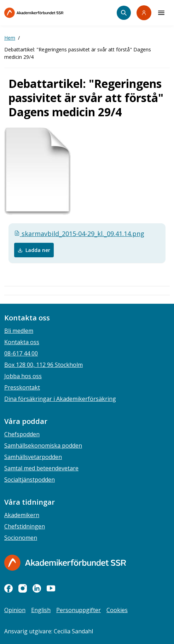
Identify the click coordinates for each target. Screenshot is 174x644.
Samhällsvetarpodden (33, 457)
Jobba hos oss (23, 376)
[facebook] (8, 588)
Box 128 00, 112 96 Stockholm (43, 365)
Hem (10, 38)
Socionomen (21, 538)
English (41, 610)
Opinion (15, 610)
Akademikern (22, 515)
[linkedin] (37, 588)
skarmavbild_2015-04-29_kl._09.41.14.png (79, 234)
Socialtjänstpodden (30, 480)
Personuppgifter (79, 610)
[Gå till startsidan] (65, 563)
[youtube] (51, 588)
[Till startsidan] (49, 13)
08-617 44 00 (21, 353)
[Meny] (161, 13)
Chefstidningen (25, 526)
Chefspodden (22, 434)
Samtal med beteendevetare (41, 468)
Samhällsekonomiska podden (43, 446)
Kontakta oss (22, 342)
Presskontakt (22, 387)
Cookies (117, 610)
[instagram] (23, 588)
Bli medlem (19, 331)
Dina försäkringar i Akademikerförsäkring (60, 399)
